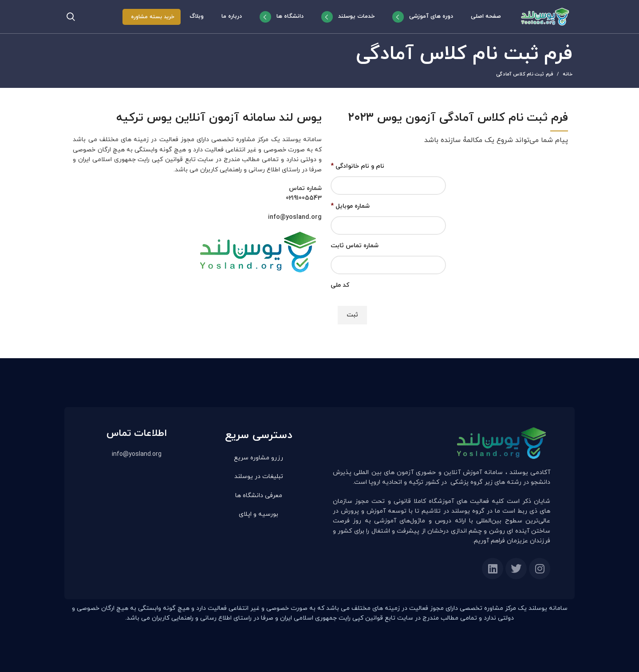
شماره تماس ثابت (355, 246)
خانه (568, 74)
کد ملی (340, 285)
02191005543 (304, 198)
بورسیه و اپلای (258, 514)
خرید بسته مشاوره (153, 17)
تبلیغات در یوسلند (259, 476)
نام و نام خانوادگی (357, 166)
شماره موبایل (350, 206)
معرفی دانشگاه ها (259, 496)
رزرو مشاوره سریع (258, 458)
